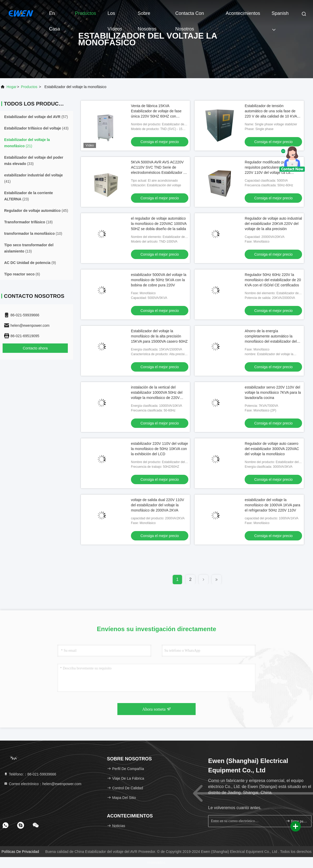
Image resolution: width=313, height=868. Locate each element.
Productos (85, 13)
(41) (34, 178)
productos (29, 87)
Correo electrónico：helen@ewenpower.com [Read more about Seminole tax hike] (43, 784)
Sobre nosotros (147, 16)
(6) (22, 274)
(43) (36, 128)
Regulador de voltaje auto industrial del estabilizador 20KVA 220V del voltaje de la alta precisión (273, 224)
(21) (27, 143)
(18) (28, 222)
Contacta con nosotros (190, 16)
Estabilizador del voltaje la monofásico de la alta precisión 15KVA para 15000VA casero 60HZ (159, 336)
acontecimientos (243, 13)
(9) (30, 263)
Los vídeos (115, 16)
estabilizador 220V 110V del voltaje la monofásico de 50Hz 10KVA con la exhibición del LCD (159, 449)
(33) (34, 161)
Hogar (11, 87)
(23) (29, 196)
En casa (55, 16)
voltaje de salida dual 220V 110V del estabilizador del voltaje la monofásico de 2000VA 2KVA (158, 505)
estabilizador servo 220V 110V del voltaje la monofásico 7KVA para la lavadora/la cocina (273, 392)
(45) (36, 211)
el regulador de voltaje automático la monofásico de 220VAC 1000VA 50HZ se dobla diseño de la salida (159, 224)
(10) (33, 233)
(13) (29, 248)
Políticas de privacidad (20, 852)
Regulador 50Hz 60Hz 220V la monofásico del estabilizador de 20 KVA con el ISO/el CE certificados (273, 280)
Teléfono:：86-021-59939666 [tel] (30, 774)
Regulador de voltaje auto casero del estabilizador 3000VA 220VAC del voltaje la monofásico (272, 449)
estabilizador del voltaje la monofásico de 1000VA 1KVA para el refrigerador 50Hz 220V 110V (272, 505)
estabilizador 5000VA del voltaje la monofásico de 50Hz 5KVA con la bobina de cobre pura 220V (159, 280)
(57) (36, 117)
